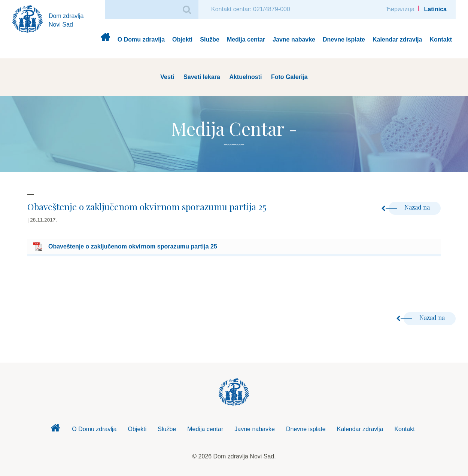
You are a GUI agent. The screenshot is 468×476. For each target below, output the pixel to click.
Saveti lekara (202, 77)
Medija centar (246, 39)
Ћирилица (400, 9)
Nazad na (410, 207)
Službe (210, 39)
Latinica (435, 9)
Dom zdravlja (105, 40)
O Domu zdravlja (141, 39)
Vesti (167, 77)
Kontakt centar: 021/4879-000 (251, 9)
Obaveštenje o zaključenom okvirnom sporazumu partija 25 (133, 246)
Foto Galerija (289, 77)
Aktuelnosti (245, 77)
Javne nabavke (294, 39)
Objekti (182, 39)
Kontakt (441, 39)
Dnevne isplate (344, 39)
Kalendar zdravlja (397, 39)
